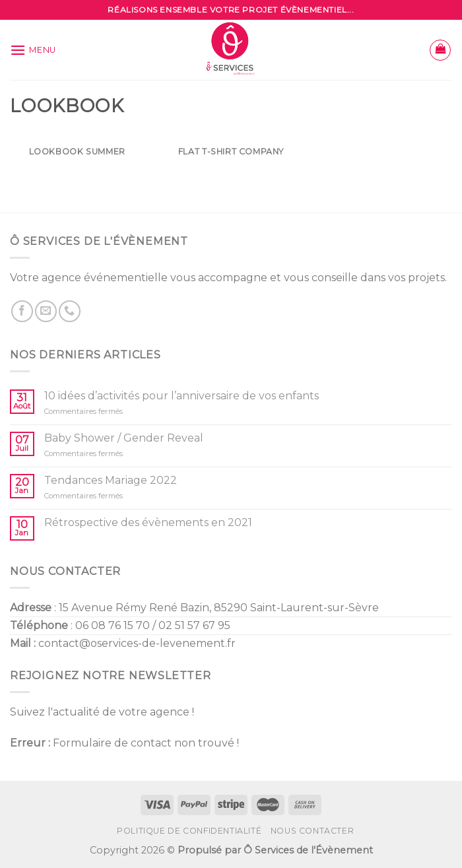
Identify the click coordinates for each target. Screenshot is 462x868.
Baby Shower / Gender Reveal (124, 438)
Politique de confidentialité (189, 831)
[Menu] (33, 50)
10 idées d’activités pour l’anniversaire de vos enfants (181, 396)
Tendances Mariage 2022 (111, 480)
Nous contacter (313, 831)
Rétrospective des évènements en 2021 (148, 522)
